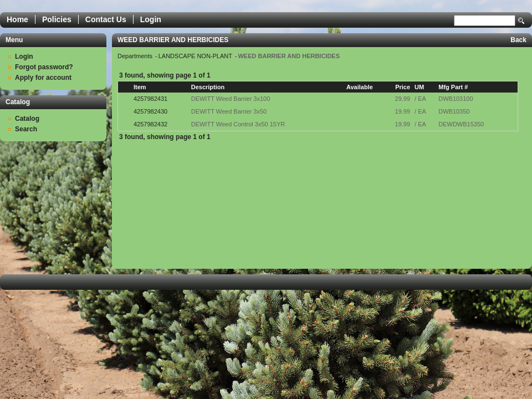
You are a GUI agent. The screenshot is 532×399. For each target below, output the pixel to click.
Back (518, 40)
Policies (57, 19)
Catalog (27, 119)
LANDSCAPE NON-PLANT (196, 56)
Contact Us (106, 19)
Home (17, 19)
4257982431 (150, 99)
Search (521, 21)
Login (151, 19)
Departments (136, 56)
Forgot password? (44, 67)
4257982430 (150, 111)
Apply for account (43, 78)
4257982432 (150, 124)
